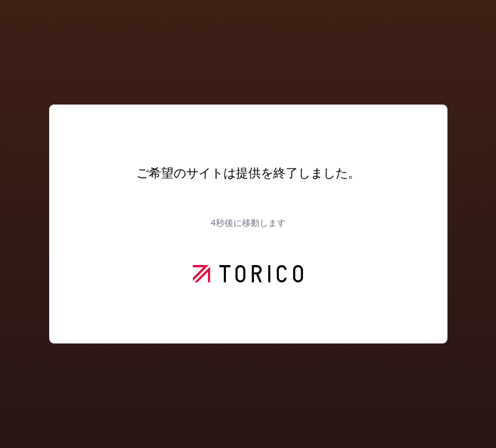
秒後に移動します (248, 222)
